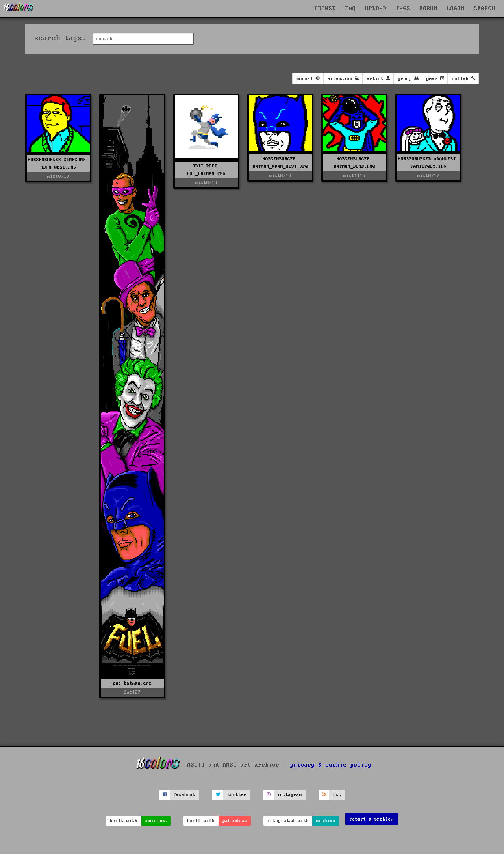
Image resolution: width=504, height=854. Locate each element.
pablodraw (235, 821)
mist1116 (354, 176)
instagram (290, 795)
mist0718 (206, 183)
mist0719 (58, 176)
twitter (237, 795)
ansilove (156, 821)
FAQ (351, 9)
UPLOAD (376, 9)
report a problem (372, 819)
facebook (184, 795)
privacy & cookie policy (331, 765)
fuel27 (132, 692)
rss (337, 795)
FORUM (429, 9)
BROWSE (325, 9)
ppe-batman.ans (132, 683)
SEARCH (485, 9)
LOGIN (456, 9)
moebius (326, 821)
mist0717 (428, 176)
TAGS (403, 9)
